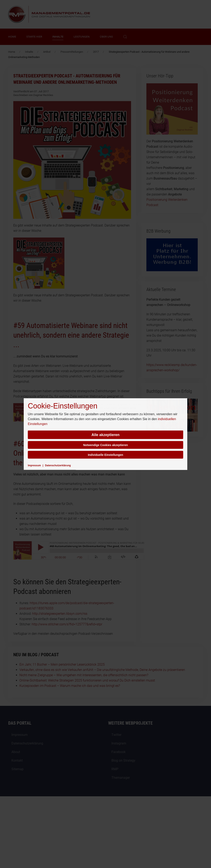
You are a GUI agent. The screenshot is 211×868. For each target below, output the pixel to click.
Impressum (34, 465)
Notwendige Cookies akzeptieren (106, 445)
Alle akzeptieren (105, 435)
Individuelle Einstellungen (106, 455)
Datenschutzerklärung (58, 465)
